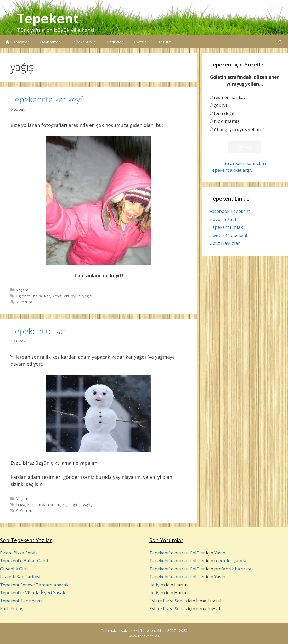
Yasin (220, 553)
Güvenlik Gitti (14, 569)
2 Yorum (24, 302)
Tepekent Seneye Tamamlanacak (34, 585)
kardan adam (48, 504)
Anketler (141, 42)
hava (37, 296)
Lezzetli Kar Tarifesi (20, 577)
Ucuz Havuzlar (225, 243)
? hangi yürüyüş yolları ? (239, 129)
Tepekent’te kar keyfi (47, 99)
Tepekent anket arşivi (232, 170)
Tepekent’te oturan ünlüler (177, 553)
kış (66, 296)
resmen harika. (229, 97)
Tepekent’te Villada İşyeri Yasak (33, 593)
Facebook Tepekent (230, 211)
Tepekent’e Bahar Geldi (24, 561)
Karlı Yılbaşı (12, 609)
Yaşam (22, 290)
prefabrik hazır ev (233, 569)
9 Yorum (24, 510)
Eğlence (24, 296)
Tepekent (48, 18)
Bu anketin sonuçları (245, 163)
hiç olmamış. (227, 121)
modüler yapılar (231, 561)
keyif (57, 296)
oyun (76, 296)
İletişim (165, 42)
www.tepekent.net (144, 636)
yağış (87, 296)
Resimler (115, 42)
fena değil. (225, 113)
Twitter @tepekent (228, 235)
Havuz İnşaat (223, 219)
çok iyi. (221, 105)
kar (47, 296)
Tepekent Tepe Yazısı (22, 601)
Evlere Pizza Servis (19, 553)
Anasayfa (17, 42)
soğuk (75, 504)
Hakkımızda (50, 42)
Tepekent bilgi (84, 42)
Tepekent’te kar (38, 331)
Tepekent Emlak (226, 227)
